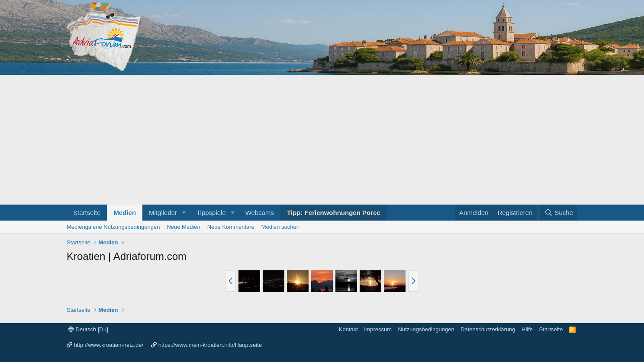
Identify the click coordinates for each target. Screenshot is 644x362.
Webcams (260, 213)
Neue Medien (183, 227)
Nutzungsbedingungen (426, 329)
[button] (184, 213)
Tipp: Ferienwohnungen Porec (334, 213)
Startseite (87, 213)
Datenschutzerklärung (488, 329)
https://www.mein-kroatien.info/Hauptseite (210, 345)
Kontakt (348, 329)
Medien (125, 213)
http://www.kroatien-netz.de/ (109, 345)
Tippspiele (211, 213)
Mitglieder (163, 213)
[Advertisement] (322, 140)
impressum (378, 329)
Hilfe (527, 329)
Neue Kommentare (231, 227)
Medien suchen (280, 227)
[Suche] (559, 213)
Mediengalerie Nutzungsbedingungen (113, 227)
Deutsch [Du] (88, 329)
